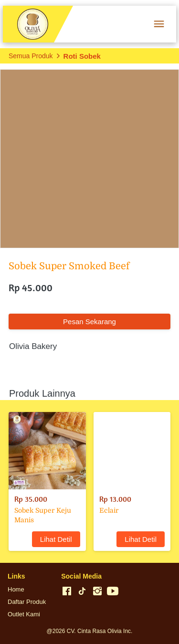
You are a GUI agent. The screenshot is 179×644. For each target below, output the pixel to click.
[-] (67, 591)
